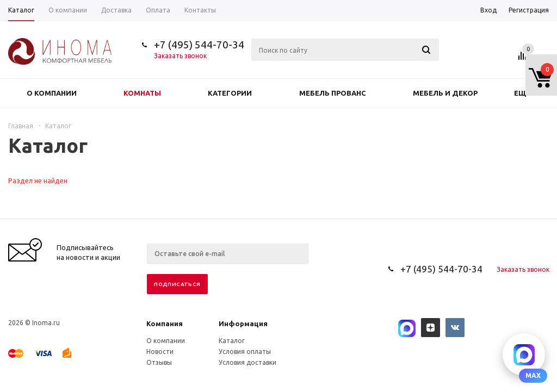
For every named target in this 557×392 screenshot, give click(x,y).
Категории (230, 93)
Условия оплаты (245, 351)
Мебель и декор (445, 93)
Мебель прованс (333, 93)
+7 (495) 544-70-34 (199, 45)
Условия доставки (247, 362)
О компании (52, 93)
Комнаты (142, 93)
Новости (160, 351)
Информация (243, 323)
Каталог (232, 341)
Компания (165, 323)
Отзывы (159, 362)
